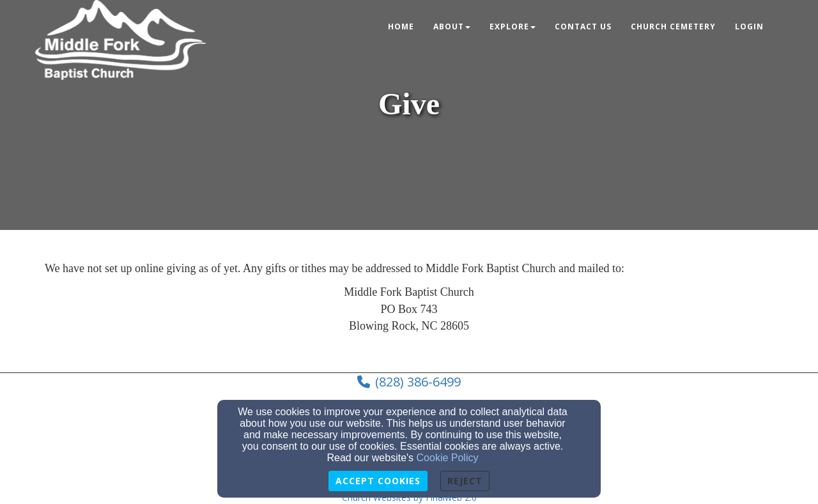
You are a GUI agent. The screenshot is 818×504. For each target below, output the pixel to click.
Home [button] (401, 27)
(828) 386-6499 (418, 382)
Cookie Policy (448, 458)
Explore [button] (513, 27)
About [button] (452, 27)
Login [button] (749, 27)
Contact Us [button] (583, 27)
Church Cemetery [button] (673, 27)
